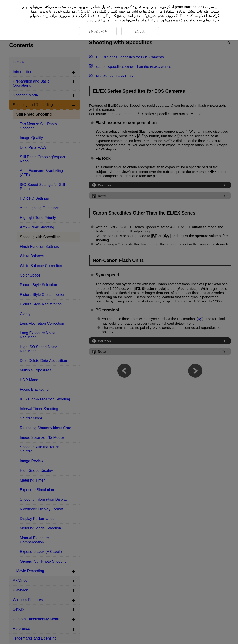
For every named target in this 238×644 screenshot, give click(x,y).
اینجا (135, 11)
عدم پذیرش (155, 16)
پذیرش (84, 11)
